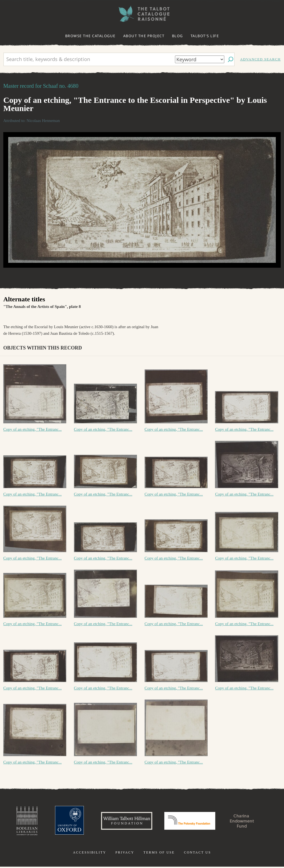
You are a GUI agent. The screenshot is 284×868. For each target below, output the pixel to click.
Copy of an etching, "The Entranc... (32, 429)
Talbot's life (205, 36)
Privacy (125, 854)
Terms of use (159, 854)
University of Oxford (64, 822)
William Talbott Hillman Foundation (124, 822)
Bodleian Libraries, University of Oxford (21, 822)
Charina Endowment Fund (247, 822)
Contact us (198, 854)
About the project (144, 36)
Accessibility (90, 854)
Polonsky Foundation (191, 822)
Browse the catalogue (90, 36)
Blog (177, 36)
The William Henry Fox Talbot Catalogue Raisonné (142, 14)
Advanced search (260, 59)
